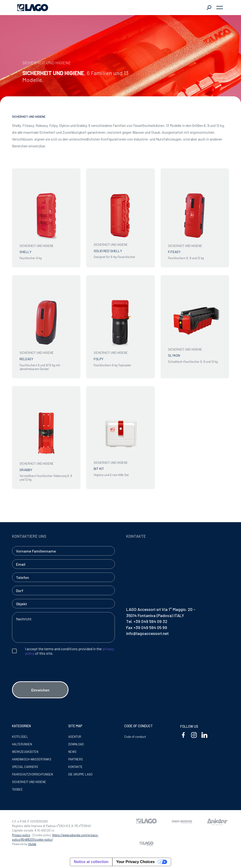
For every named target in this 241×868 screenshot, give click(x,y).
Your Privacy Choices (135, 862)
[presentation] (48, 677)
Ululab (32, 844)
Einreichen (40, 690)
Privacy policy (21, 835)
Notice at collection (91, 862)
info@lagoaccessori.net (147, 633)
